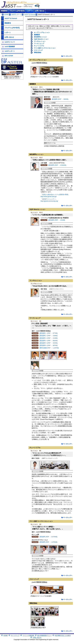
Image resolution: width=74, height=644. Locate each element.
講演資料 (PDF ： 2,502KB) (57, 165)
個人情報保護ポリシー (45, 635)
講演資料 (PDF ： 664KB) (60, 99)
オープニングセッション (42, 32)
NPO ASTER (9, 56)
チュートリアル (39, 46)
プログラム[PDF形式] (17, 11)
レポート (30, 11)
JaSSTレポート (16, 15)
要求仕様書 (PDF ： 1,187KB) (49, 348)
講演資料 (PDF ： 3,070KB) (48, 537)
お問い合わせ (40, 11)
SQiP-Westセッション (41, 39)
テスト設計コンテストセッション (45, 48)
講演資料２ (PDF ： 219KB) (49, 336)
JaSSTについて (10, 42)
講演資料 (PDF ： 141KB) (57, 220)
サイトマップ (15, 635)
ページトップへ (67, 56)
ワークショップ (39, 44)
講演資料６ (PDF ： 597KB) (49, 345)
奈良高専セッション (40, 37)
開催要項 (4, 11)
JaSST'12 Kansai (30, 15)
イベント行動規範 (28, 635)
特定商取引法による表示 (63, 635)
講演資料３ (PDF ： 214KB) (49, 338)
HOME (6, 15)
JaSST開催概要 (10, 47)
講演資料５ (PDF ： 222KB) (49, 343)
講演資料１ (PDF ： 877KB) (49, 333)
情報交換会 (38, 52)
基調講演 (37, 35)
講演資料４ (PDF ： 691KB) (49, 341)
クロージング (38, 50)
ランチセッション (40, 41)
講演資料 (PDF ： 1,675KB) (48, 542)
